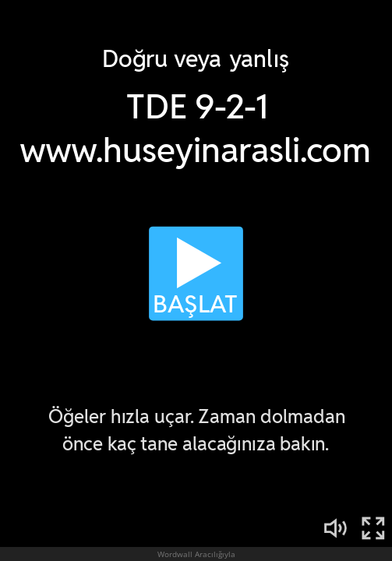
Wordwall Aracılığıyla (196, 554)
